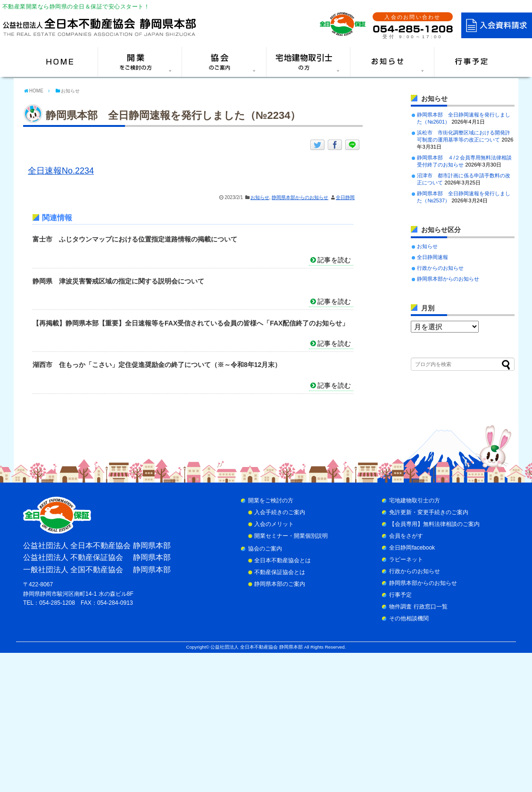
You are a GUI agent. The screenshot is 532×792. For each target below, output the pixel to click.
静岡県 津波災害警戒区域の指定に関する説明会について (118, 281)
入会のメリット (274, 524)
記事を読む (334, 260)
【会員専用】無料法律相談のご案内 (434, 524)
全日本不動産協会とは (283, 560)
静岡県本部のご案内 (280, 584)
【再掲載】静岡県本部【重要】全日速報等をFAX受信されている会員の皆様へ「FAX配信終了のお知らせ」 (191, 323)
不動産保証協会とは (280, 572)
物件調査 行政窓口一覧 (418, 607)
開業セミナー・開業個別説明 (291, 536)
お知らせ (260, 197)
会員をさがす (406, 536)
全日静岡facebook (412, 548)
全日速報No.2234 (61, 171)
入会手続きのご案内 (280, 512)
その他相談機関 (409, 618)
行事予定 (400, 595)
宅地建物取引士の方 (415, 500)
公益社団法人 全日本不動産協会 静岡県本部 (256, 647)
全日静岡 (345, 197)
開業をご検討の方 (271, 500)
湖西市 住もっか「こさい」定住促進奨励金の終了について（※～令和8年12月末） (157, 365)
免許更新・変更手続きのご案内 (429, 512)
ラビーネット (406, 559)
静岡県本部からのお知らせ (300, 197)
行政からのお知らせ (440, 268)
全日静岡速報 (432, 257)
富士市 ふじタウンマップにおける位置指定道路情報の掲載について (135, 239)
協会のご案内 (265, 549)
